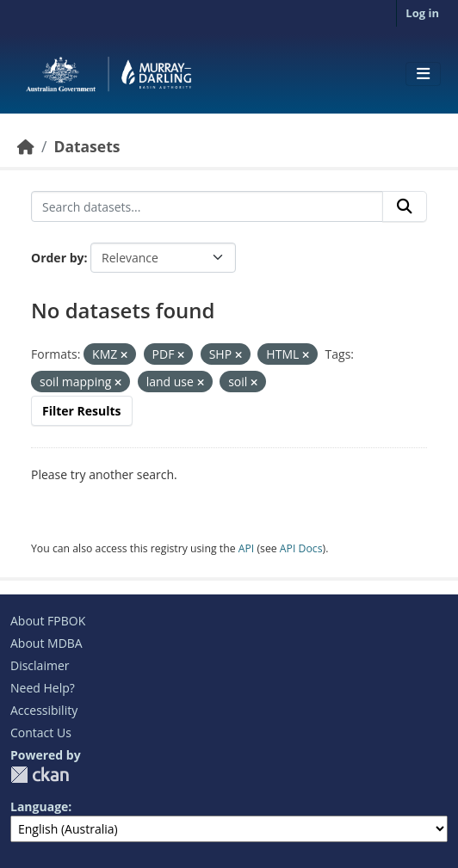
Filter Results (82, 411)
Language (39, 806)
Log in (422, 13)
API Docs (301, 548)
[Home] (26, 146)
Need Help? (43, 688)
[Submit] (405, 206)
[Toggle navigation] (423, 74)
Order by (57, 258)
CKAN (40, 775)
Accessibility (44, 710)
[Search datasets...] (207, 206)
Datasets (87, 146)
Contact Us (41, 733)
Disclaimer (40, 665)
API (247, 548)
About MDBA (46, 643)
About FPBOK (48, 621)
